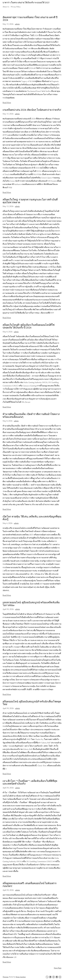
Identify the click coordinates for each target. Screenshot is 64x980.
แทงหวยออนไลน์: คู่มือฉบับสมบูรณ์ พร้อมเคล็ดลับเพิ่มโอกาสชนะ (31, 604)
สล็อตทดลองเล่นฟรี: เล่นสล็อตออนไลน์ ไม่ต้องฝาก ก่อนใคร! (30, 885)
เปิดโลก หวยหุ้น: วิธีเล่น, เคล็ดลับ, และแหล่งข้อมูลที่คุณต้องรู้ (32, 518)
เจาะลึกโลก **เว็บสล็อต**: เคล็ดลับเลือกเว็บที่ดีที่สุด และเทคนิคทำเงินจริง (30, 783)
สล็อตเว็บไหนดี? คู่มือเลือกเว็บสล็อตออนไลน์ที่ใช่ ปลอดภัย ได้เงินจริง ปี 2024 (29, 326)
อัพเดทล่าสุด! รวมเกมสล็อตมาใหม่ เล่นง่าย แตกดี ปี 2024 (30, 19)
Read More (7, 103)
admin (17, 24)
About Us (6, 7)
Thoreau (6, 977)
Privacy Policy (16, 7)
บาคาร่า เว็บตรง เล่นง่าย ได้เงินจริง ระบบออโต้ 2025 (26, 3)
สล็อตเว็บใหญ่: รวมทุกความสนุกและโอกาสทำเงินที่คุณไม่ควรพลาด (30, 201)
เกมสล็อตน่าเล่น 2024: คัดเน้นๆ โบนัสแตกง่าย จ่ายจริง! (32, 110)
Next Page (58, 968)
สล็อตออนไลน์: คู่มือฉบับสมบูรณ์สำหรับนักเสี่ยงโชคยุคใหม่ (32, 703)
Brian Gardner (21, 977)
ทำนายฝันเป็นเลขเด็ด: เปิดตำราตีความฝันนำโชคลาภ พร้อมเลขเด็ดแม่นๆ (31, 416)
